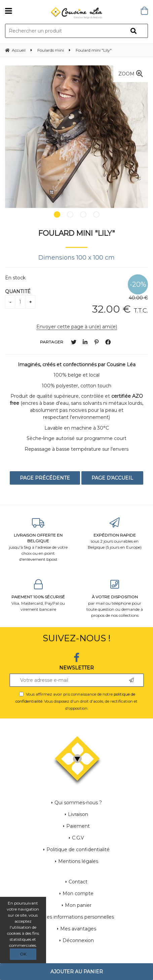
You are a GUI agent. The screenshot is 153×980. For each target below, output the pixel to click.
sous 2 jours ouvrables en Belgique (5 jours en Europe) (115, 534)
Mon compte (78, 893)
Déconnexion (78, 940)
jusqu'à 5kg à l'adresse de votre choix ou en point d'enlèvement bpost (38, 540)
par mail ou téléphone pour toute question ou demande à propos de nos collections (115, 598)
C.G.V (78, 838)
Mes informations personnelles (78, 917)
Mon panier (78, 905)
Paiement (78, 826)
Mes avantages (78, 929)
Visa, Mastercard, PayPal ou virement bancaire (38, 595)
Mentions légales (78, 861)
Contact (78, 882)
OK (23, 954)
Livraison (78, 814)
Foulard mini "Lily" (77, 233)
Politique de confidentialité (78, 850)
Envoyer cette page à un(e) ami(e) (77, 327)
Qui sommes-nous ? (78, 803)
